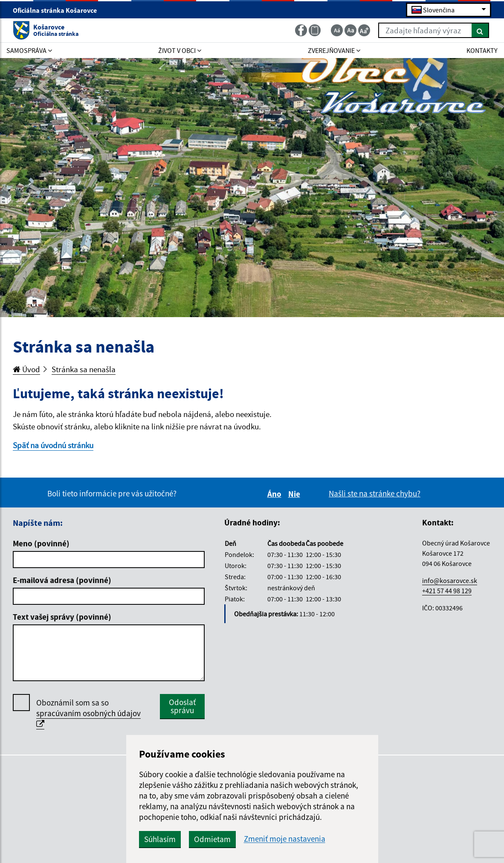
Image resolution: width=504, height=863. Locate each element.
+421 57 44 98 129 (447, 591)
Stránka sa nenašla (84, 369)
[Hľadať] (480, 30)
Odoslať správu (182, 706)
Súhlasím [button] (160, 839)
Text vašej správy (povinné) (62, 617)
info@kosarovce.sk (450, 580)
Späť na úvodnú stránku (53, 445)
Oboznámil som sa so (88, 713)
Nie (295, 494)
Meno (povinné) (41, 543)
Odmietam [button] (212, 839)
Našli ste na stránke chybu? (375, 493)
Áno (276, 494)
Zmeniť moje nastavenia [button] (285, 839)
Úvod (26, 369)
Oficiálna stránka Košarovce (58, 10)
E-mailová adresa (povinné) (62, 580)
